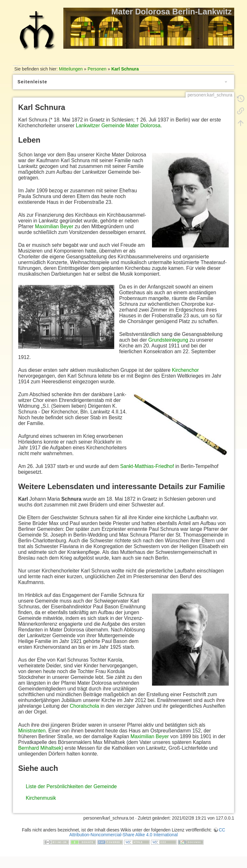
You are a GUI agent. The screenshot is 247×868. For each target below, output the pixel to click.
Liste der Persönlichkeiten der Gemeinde (71, 786)
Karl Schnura (125, 69)
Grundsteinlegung (168, 340)
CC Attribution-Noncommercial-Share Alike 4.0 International (147, 832)
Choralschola (84, 706)
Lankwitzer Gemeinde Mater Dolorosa (118, 125)
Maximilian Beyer (54, 226)
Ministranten (32, 731)
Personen (97, 69)
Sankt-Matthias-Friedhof (147, 466)
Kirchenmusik (41, 798)
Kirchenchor (185, 370)
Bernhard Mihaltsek (40, 748)
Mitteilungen (71, 69)
